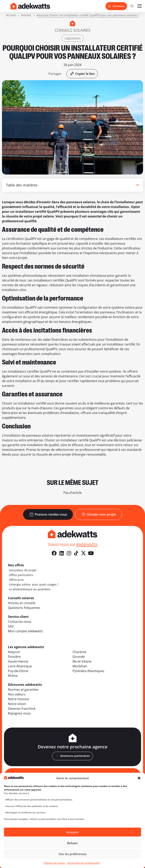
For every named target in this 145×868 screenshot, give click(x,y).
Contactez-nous (20, 622)
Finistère (14, 657)
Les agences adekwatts (26, 647)
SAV (11, 626)
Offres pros (16, 580)
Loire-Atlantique (20, 666)
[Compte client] (132, 6)
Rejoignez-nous (19, 713)
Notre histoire (18, 699)
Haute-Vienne (18, 661)
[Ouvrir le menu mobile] (140, 6)
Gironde (79, 657)
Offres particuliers (21, 575)
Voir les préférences (73, 854)
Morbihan (80, 666)
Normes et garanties (23, 690)
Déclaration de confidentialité (83, 863)
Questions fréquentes (24, 608)
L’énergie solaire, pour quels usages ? (34, 584)
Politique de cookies (54, 863)
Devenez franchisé (22, 709)
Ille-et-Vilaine (82, 661)
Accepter (73, 832)
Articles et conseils (22, 603)
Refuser (72, 843)
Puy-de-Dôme (18, 671)
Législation (73, 38)
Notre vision (17, 704)
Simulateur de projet (23, 570)
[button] (139, 778)
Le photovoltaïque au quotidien (30, 589)
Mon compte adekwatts (25, 631)
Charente (79, 652)
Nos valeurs (17, 694)
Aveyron (14, 652)
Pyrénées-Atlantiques (88, 671)
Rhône (13, 676)
